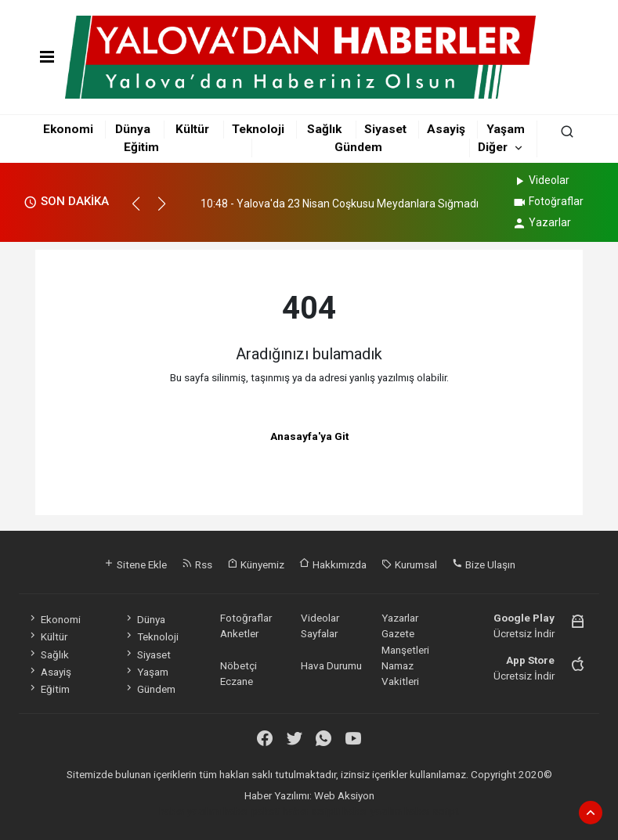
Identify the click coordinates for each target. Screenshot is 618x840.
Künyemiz (256, 564)
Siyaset (385, 129)
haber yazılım (372, 811)
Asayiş (446, 129)
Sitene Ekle (135, 564)
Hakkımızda (333, 564)
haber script (432, 811)
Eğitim (141, 147)
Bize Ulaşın (484, 564)
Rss (197, 564)
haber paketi (252, 811)
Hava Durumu (331, 665)
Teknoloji (258, 129)
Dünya (133, 129)
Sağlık (324, 129)
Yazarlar (542, 222)
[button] (143, 211)
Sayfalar (319, 633)
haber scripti (311, 811)
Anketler (239, 633)
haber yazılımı (190, 811)
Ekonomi (68, 129)
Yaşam (506, 129)
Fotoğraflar (548, 201)
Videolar (541, 180)
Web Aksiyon (344, 795)
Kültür (192, 129)
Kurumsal (409, 564)
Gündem (358, 147)
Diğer (493, 147)
